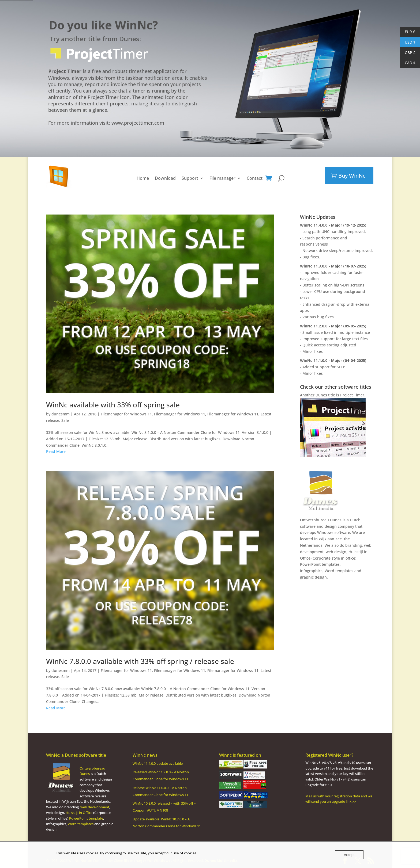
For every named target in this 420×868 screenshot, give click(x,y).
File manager (222, 178)
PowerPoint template (86, 818)
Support (190, 178)
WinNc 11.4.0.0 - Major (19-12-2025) (333, 225)
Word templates (339, 571)
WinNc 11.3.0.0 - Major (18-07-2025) (333, 266)
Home (143, 178)
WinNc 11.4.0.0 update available (158, 763)
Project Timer (352, 395)
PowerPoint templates (320, 564)
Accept (349, 855)
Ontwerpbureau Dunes (321, 520)
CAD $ (408, 63)
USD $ (408, 42)
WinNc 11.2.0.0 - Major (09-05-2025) (333, 326)
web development (95, 807)
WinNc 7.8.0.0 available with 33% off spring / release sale (140, 661)
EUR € (408, 32)
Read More (56, 451)
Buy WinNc (352, 176)
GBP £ (408, 53)
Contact (255, 178)
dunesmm (61, 414)
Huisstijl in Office (79, 813)
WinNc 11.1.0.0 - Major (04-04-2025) (333, 360)
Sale (65, 420)
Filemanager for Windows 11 (126, 414)
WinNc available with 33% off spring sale (113, 405)
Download (165, 178)
